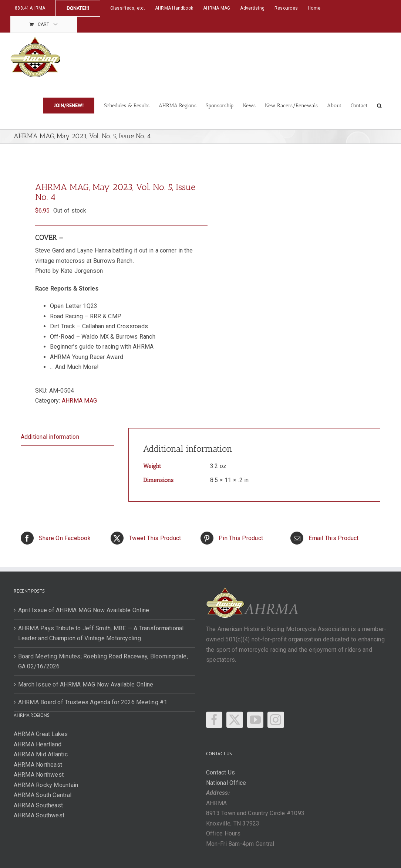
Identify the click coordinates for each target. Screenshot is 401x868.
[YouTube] (255, 720)
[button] (379, 105)
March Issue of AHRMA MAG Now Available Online (86, 684)
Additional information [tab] (50, 437)
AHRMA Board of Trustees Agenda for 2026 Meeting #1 (93, 702)
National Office (226, 783)
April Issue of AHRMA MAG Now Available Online (84, 610)
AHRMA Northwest (39, 775)
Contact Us (220, 772)
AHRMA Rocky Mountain (46, 785)
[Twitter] (235, 720)
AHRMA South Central (43, 795)
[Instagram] (276, 720)
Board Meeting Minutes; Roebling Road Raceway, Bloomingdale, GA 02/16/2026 (103, 662)
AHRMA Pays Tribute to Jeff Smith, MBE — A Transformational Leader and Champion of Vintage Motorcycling (101, 633)
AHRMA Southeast (38, 805)
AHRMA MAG (79, 401)
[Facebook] (214, 720)
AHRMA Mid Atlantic (41, 754)
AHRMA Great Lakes (41, 734)
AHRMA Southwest (39, 815)
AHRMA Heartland (38, 744)
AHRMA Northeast (38, 765)
